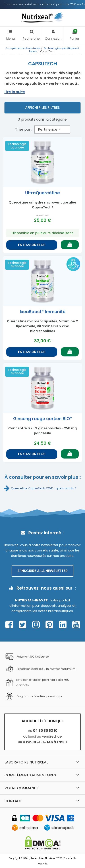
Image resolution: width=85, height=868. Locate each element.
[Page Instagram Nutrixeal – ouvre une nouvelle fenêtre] (37, 625)
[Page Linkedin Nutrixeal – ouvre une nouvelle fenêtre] (64, 625)
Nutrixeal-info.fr (31, 600)
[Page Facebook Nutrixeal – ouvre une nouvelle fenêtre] (10, 625)
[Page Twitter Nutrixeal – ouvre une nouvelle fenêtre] (24, 625)
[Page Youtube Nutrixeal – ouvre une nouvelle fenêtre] (76, 625)
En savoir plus (32, 245)
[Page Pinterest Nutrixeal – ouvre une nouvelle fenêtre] (51, 625)
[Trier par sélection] (52, 130)
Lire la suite (15, 92)
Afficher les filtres (42, 108)
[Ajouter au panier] (70, 245)
